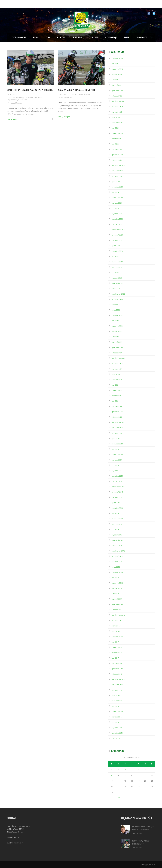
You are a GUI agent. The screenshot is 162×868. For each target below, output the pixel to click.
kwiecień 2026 (117, 69)
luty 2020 (115, 465)
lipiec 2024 (116, 181)
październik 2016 (118, 679)
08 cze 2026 (138, 834)
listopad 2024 (117, 160)
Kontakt (94, 37)
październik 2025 (118, 101)
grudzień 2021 (117, 347)
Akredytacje (111, 37)
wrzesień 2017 (117, 620)
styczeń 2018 (117, 599)
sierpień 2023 (117, 240)
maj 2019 (115, 513)
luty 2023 (115, 272)
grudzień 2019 (117, 476)
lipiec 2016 (116, 695)
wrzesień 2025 (117, 107)
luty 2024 (115, 208)
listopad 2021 (117, 353)
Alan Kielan (23, 100)
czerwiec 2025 (117, 123)
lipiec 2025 (116, 117)
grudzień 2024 (117, 155)
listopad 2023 (117, 224)
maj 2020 (115, 449)
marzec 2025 (117, 139)
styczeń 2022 (117, 342)
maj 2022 (115, 321)
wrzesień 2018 (117, 556)
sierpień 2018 (117, 562)
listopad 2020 (117, 417)
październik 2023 (118, 230)
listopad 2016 (117, 674)
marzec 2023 (117, 267)
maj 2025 (115, 128)
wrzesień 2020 (117, 428)
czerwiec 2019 (117, 508)
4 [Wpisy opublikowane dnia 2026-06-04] (132, 770)
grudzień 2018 (117, 540)
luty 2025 (115, 144)
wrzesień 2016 (117, 685)
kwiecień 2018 (117, 583)
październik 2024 (118, 165)
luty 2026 (115, 80)
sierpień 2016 (117, 690)
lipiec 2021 (116, 374)
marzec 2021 (117, 396)
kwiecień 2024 (117, 198)
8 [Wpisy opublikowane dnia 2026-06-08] (112, 775)
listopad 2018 (117, 546)
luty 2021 (115, 401)
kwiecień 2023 (117, 262)
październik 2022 (118, 294)
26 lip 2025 (12, 94)
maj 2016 (115, 706)
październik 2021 (118, 358)
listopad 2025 (117, 96)
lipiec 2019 (116, 503)
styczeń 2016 (117, 728)
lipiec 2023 (116, 246)
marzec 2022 (117, 331)
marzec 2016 (117, 717)
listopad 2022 (117, 289)
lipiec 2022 (116, 310)
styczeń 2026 (117, 85)
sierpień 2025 (117, 112)
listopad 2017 (117, 610)
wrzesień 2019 (117, 492)
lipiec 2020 (116, 438)
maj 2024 (115, 192)
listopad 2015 (117, 738)
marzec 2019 (117, 524)
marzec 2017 (117, 653)
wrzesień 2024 (117, 171)
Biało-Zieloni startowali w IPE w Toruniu (30, 90)
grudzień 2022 (117, 283)
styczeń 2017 (117, 663)
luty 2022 (115, 337)
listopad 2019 (117, 481)
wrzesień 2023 (117, 235)
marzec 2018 (117, 588)
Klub (48, 37)
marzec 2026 (117, 74)
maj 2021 (115, 385)
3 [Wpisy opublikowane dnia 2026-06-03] (125, 770)
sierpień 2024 (117, 176)
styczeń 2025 (117, 149)
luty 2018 (115, 594)
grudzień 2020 (117, 412)
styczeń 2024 (117, 214)
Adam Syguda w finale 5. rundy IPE (76, 90)
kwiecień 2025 (117, 133)
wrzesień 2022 (117, 299)
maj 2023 (115, 256)
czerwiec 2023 (117, 251)
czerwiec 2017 (117, 637)
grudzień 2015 (117, 733)
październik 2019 (118, 487)
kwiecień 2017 (117, 647)
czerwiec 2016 (117, 701)
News (36, 37)
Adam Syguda (22, 97)
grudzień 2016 (117, 669)
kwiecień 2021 (117, 390)
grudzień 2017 (117, 604)
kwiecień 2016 (117, 711)
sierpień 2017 (117, 626)
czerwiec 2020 (117, 444)
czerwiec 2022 (117, 315)
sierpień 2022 (117, 305)
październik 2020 (118, 422)
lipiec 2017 (116, 631)
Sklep (126, 37)
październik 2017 (118, 615)
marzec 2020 (117, 460)
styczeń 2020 (117, 471)
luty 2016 (115, 722)
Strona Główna (18, 37)
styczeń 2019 (117, 535)
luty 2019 (115, 529)
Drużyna (61, 37)
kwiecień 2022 (117, 326)
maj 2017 (115, 642)
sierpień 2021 (117, 369)
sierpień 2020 (117, 433)
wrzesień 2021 (117, 363)
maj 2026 (115, 64)
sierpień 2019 (117, 497)
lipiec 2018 (116, 567)
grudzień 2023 (117, 219)
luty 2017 (115, 658)
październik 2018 (118, 551)
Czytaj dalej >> (13, 119)
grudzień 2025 (117, 90)
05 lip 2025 (63, 94)
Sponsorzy (142, 37)
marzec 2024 (117, 203)
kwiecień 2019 (117, 519)
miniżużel (12, 97)
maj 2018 (115, 578)
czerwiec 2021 (117, 380)
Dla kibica (77, 37)
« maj (118, 798)
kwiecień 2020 (117, 454)
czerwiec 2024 (117, 187)
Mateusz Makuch (15, 103)
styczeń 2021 (117, 406)
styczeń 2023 (117, 278)
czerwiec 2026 (117, 58)
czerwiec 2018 (117, 572)
